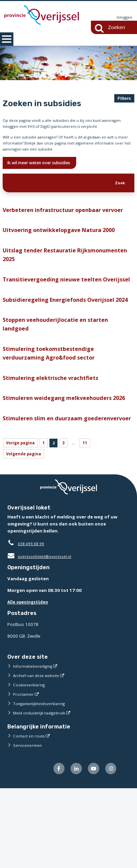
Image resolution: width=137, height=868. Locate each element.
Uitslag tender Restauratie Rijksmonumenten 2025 (43, 277)
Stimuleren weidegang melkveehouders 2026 (62, 457)
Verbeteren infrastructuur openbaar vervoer (57, 224)
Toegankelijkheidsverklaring (42, 782)
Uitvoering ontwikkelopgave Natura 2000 (64, 251)
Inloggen (124, 17)
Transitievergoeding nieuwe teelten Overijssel (56, 309)
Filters (124, 98)
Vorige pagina (22, 519)
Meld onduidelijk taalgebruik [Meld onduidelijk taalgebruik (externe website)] (42, 791)
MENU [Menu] (7, 39)
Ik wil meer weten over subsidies (46, 168)
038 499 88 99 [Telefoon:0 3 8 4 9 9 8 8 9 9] (33, 622)
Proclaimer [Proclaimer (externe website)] (24, 772)
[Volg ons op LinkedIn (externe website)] (72, 848)
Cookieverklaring (30, 763)
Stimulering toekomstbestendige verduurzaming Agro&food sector (53, 404)
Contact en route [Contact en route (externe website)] (30, 814)
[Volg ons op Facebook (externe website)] (53, 848)
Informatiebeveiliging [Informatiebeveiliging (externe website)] (34, 744)
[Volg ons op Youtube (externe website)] (91, 848)
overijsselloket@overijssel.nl (42, 634)
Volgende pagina (25, 532)
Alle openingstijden (30, 680)
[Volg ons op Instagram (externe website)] (110, 848)
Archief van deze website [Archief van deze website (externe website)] (39, 753)
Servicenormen (29, 824)
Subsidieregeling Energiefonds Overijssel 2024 (64, 340)
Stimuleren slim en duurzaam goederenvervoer (47, 489)
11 (91, 519)
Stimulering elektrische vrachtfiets (54, 430)
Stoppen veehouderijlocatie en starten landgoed (61, 372)
